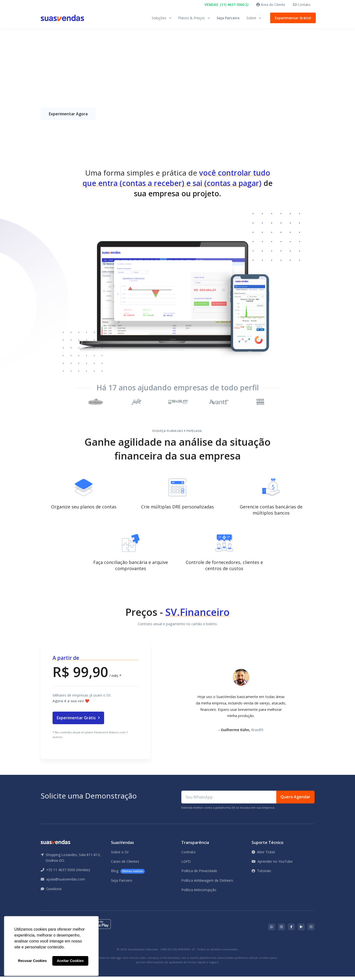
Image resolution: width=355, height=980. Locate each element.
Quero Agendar (295, 800)
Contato (302, 5)
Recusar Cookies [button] (32, 961)
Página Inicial (51, 43)
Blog (128, 875)
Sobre (251, 18)
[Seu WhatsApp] (229, 800)
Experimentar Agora (68, 117)
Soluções (159, 18)
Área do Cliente (271, 5)
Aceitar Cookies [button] (70, 961)
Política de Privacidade (199, 874)
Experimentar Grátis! (292, 18)
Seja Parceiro (228, 18)
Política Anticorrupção (199, 893)
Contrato (188, 855)
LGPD (186, 865)
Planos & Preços (191, 18)
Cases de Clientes (125, 865)
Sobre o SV (120, 855)
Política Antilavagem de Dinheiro (207, 884)
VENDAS (226, 5)
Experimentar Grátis (78, 721)
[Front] (62, 18)
